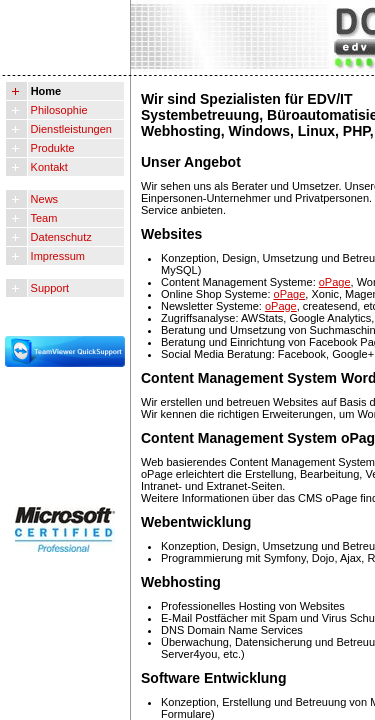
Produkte (51, 148)
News (43, 199)
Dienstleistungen (70, 129)
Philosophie (58, 110)
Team (43, 218)
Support (49, 288)
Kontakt (48, 167)
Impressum (56, 256)
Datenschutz (60, 237)
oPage (335, 282)
